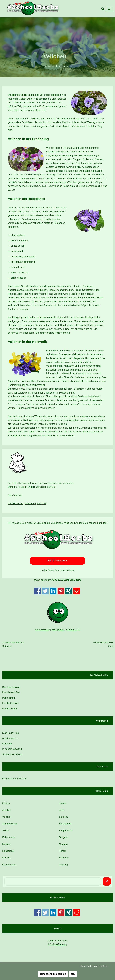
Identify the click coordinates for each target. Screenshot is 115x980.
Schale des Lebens (12, 756)
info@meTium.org (58, 946)
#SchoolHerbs (15, 505)
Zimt (61, 812)
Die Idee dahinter (11, 689)
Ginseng (63, 867)
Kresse (63, 805)
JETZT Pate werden (57, 562)
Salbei (6, 832)
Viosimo (51, 66)
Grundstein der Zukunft (15, 780)
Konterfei (7, 745)
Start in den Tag (11, 735)
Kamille (6, 860)
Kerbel (62, 853)
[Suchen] (107, 883)
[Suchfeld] (103, 9)
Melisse (6, 846)
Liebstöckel (8, 853)
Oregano (64, 839)
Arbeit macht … (10, 740)
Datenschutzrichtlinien (53, 974)
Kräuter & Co (65, 66)
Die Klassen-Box (11, 694)
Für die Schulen (11, 705)
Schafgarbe (65, 825)
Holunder (64, 860)
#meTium (42, 505)
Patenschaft (9, 699)
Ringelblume (66, 832)
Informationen (42, 631)
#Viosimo (30, 505)
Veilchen (7, 818)
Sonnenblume (10, 825)
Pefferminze (9, 839)
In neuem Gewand (12, 751)
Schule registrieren (64, 572)
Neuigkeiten (58, 631)
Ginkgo (6, 805)
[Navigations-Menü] (109, 9)
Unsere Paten (10, 710)
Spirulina (64, 818)
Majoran (63, 846)
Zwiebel (6, 812)
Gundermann (9, 867)
